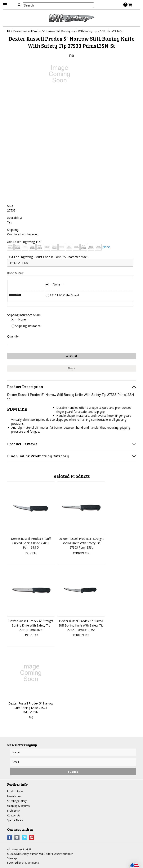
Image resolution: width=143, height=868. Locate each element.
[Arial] (18, 247)
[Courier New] (62, 247)
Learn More (14, 796)
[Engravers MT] (76, 247)
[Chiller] (40, 247)
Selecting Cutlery (17, 801)
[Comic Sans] (47, 247)
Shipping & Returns (18, 806)
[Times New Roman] (98, 247)
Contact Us (14, 815)
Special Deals (15, 820)
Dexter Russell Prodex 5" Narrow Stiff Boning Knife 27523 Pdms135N (31, 708)
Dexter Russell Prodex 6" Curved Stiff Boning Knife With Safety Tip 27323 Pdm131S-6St (81, 625)
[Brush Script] (32, 247)
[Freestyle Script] (84, 247)
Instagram (17, 837)
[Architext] (10, 247)
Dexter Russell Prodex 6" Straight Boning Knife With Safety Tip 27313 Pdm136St (31, 625)
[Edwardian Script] (69, 247)
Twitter (24, 837)
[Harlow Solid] (91, 247)
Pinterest (32, 837)
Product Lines (15, 791)
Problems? (13, 811)
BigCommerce (30, 863)
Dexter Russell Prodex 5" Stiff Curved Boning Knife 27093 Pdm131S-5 (31, 543)
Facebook (10, 837)
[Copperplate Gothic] (54, 247)
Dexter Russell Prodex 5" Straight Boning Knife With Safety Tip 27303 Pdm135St (81, 543)
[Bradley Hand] (25, 247)
